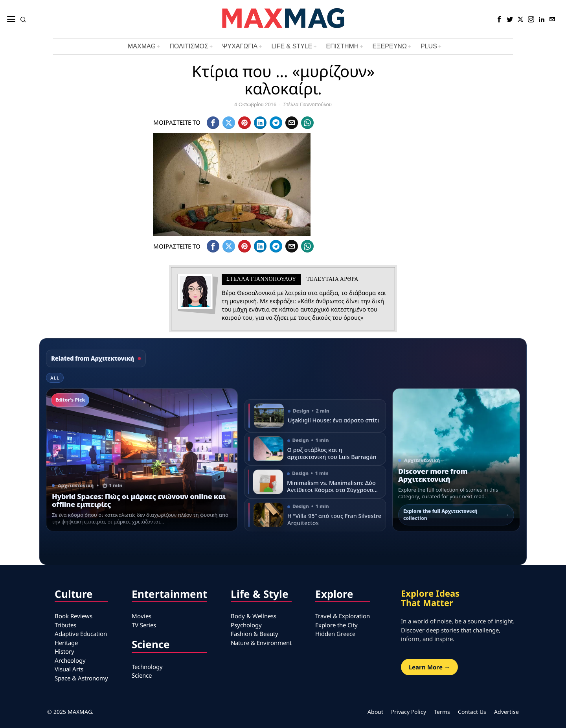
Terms (442, 712)
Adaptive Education (81, 634)
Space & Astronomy (81, 678)
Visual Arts (69, 669)
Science (142, 675)
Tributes (65, 625)
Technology (147, 667)
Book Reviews (74, 616)
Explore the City (336, 625)
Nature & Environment (261, 643)
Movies (141, 616)
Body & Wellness (254, 616)
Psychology (246, 625)
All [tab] (55, 378)
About (375, 712)
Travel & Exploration (343, 616)
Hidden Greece (335, 634)
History (64, 651)
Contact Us (472, 712)
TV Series (144, 625)
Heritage (66, 643)
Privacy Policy (409, 712)
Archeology (70, 660)
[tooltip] (499, 19)
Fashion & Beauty (255, 634)
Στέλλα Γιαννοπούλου (308, 104)
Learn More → (429, 667)
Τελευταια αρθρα (333, 279)
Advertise (506, 712)
